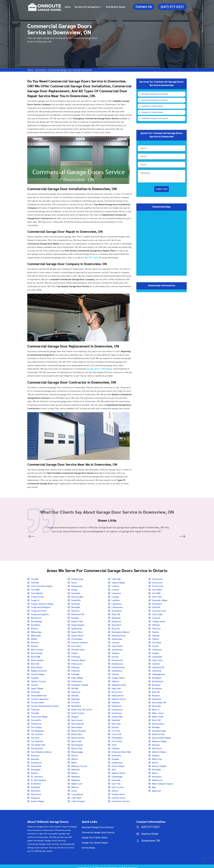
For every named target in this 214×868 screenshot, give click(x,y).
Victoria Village (38, 673)
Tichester (35, 708)
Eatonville (116, 778)
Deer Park (157, 596)
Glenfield (116, 719)
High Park (116, 687)
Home (68, 7)
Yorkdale (35, 583)
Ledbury (116, 586)
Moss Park (76, 739)
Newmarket (77, 726)
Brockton (156, 684)
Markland (76, 774)
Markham (76, 778)
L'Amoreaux (117, 607)
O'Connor (76, 701)
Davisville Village (160, 600)
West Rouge (37, 652)
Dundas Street (118, 792)
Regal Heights (78, 624)
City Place (157, 642)
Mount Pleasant (79, 729)
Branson (156, 694)
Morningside (77, 743)
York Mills (36, 590)
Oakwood (76, 691)
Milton (74, 760)
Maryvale (76, 767)
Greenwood (117, 708)
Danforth (156, 607)
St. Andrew (36, 781)
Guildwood (117, 705)
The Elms (35, 736)
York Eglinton (37, 593)
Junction (116, 642)
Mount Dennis (78, 736)
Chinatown (157, 649)
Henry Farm (117, 691)
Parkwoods (77, 663)
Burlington (157, 677)
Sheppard (35, 795)
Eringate (116, 757)
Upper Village (37, 687)
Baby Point (157, 757)
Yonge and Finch (39, 610)
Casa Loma (157, 659)
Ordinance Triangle (80, 684)
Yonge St (35, 600)
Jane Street (117, 645)
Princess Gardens (80, 642)
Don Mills (157, 593)
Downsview (41, 70)
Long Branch (77, 792)
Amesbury (157, 774)
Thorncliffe (36, 719)
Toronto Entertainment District (45, 705)
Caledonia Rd (158, 666)
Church (155, 645)
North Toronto (78, 712)
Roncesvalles (78, 596)
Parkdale (75, 673)
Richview (76, 610)
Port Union (76, 645)
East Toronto (118, 785)
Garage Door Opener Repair (152, 113)
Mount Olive (77, 732)
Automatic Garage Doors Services (155, 94)
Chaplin (156, 652)
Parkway (75, 666)
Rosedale (76, 593)
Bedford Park (158, 732)
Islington (116, 652)
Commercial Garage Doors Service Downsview (71, 70)
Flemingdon (117, 736)
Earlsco (115, 788)
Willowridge (37, 631)
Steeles (35, 771)
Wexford (35, 642)
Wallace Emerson (39, 670)
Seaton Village (38, 799)
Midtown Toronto (79, 764)
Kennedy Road (119, 635)
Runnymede (77, 586)
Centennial (157, 656)
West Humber (37, 659)
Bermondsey (158, 722)
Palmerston (77, 680)
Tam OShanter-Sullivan (42, 750)
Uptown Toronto (38, 680)
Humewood (117, 659)
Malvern (75, 785)
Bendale (156, 726)
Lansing (115, 596)
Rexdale (75, 617)
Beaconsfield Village (162, 736)
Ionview (115, 656)
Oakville (75, 694)
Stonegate (36, 767)
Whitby (34, 638)
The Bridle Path (38, 743)
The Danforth (37, 739)
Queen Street (78, 635)
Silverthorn (36, 788)
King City (116, 628)
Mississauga (77, 750)
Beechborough (159, 729)
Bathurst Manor (159, 750)
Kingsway (116, 617)
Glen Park (116, 722)
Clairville (156, 635)
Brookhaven (158, 680)
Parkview (76, 670)
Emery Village (118, 764)
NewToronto (77, 719)
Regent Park (77, 621)
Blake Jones (158, 712)
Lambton (116, 600)
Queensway (77, 628)
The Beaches (37, 747)
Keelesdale (117, 638)
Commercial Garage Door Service (155, 100)
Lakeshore (117, 603)
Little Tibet (76, 795)
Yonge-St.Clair (38, 596)
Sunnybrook (36, 760)
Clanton (156, 631)
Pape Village (77, 677)
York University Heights (42, 586)
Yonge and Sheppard (41, 607)
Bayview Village (160, 739)
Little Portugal (78, 799)
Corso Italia (157, 614)
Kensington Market (121, 631)
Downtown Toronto (121, 799)
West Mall (36, 656)
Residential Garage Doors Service (155, 119)
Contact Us (144, 7)
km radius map (162, 243)
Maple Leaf (77, 781)
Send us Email (150, 831)
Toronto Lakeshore (40, 698)
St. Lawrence (37, 774)
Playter (75, 652)
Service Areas (88, 845)
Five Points (117, 739)
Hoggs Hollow (118, 677)
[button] (32, 536)
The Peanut (36, 726)
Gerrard (115, 726)
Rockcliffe (76, 600)
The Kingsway (38, 729)
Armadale (157, 767)
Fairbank (116, 747)
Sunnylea (35, 757)
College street (159, 621)
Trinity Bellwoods (39, 694)
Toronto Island (38, 701)
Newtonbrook (78, 722)
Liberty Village (119, 583)
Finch (114, 743)
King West (117, 624)
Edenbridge (117, 774)
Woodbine (36, 624)
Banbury (156, 753)
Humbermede (118, 666)
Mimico (75, 757)
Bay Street (157, 747)
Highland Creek (119, 684)
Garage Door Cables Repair (152, 106)
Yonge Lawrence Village (42, 603)
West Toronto (37, 649)
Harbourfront (118, 694)
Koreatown (117, 610)
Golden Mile (117, 715)
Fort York (116, 729)
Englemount (117, 760)
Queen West (77, 631)
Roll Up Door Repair (116, 7)
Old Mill (75, 687)
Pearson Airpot (78, 659)
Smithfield (36, 785)
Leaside (116, 590)
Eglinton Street (119, 771)
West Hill (35, 663)
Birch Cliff (157, 719)
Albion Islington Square (163, 781)
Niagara (75, 715)
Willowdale (36, 635)
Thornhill (35, 712)
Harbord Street (119, 698)
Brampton (157, 698)
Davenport (157, 603)
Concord (156, 617)
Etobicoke (116, 753)
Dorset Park (158, 586)
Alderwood (157, 778)
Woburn (34, 628)
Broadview (157, 687)
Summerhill (36, 764)
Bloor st (156, 708)
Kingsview (117, 621)
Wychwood (36, 617)
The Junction (37, 732)
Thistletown (36, 722)
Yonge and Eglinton (40, 614)
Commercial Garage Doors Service (98, 830)
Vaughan (35, 677)
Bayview (156, 743)
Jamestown (117, 649)
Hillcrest (116, 680)
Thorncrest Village (40, 715)
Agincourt (157, 788)
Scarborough (77, 579)
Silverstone (36, 792)
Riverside (76, 603)
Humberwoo (117, 663)
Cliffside (156, 624)
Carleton (156, 663)
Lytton (74, 788)
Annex (155, 771)
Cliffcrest (157, 628)
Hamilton (116, 701)
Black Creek (158, 715)
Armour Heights (159, 764)
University (36, 691)
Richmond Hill (78, 614)
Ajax (154, 785)
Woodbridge (37, 621)
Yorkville (35, 579)
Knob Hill (116, 614)
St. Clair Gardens (39, 778)
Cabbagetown (159, 673)
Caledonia (157, 670)
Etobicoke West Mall (122, 750)
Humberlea (117, 670)
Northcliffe (76, 705)
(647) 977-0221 (172, 7)
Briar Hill (156, 691)
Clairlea (156, 638)
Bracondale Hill (159, 701)
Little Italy (116, 579)
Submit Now (162, 190)
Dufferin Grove (119, 795)
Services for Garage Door (87, 7)
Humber (115, 673)
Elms (114, 767)
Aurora (155, 760)
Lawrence (116, 593)
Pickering (76, 656)
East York (116, 781)
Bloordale (157, 705)
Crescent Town (159, 610)
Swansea (35, 753)
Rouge (74, 590)
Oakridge (76, 698)
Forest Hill (117, 732)
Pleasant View (78, 649)
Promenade (77, 638)
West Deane (37, 666)
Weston (35, 645)
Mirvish (75, 753)
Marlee (75, 771)
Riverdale (76, 607)
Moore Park (77, 747)
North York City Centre (82, 708)
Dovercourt (157, 583)
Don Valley (157, 590)
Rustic (74, 583)
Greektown (117, 712)
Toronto (34, 684)
